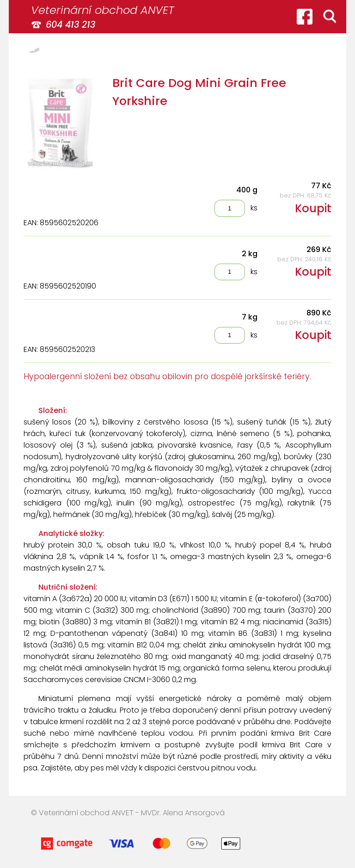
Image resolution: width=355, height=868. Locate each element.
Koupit (313, 208)
